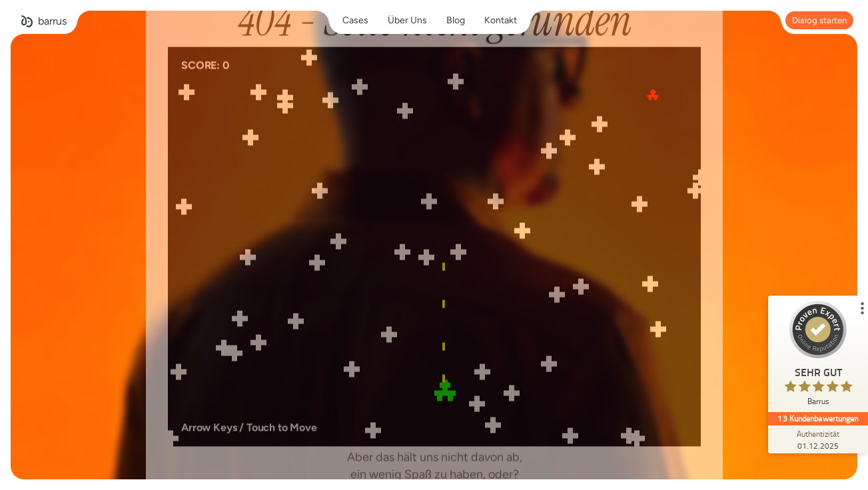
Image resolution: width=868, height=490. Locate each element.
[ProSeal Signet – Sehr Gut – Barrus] (818, 357)
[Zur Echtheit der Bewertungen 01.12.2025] (818, 439)
